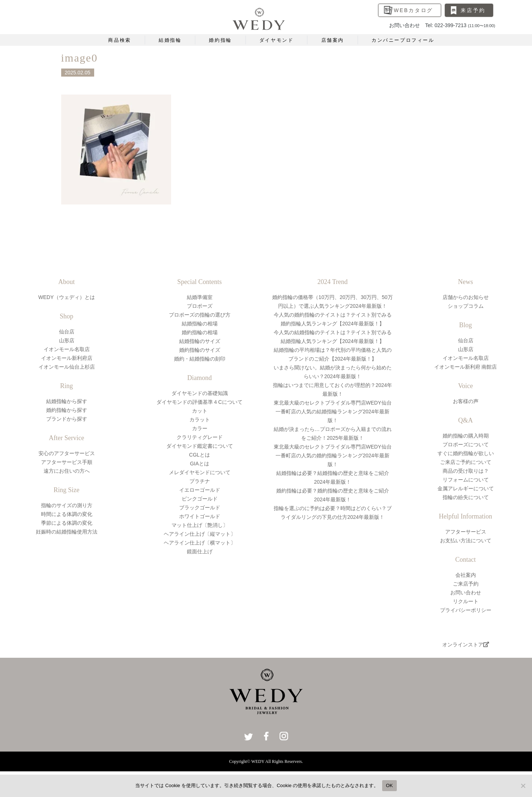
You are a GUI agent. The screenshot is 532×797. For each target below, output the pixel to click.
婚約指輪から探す (67, 410)
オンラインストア (466, 645)
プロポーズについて (466, 444)
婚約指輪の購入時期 (466, 436)
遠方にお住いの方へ (67, 471)
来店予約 (473, 10)
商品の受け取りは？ (466, 471)
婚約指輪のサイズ (200, 350)
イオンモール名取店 (67, 349)
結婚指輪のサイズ (200, 341)
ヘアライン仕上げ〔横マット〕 (200, 543)
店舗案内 (333, 40)
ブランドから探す (67, 419)
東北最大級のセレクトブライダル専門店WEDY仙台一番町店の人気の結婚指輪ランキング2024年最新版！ (333, 412)
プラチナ (200, 481)
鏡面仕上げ (200, 551)
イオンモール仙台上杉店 (67, 367)
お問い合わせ (466, 593)
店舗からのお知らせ (466, 297)
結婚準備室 (200, 297)
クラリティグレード (200, 437)
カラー (200, 428)
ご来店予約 (466, 584)
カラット (200, 420)
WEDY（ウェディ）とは (67, 297)
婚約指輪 (220, 40)
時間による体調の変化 (67, 514)
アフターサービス (466, 532)
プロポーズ (200, 306)
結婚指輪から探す (67, 401)
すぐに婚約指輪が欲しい (466, 453)
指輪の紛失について (466, 497)
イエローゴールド (200, 490)
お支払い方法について (466, 540)
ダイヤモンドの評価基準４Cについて (199, 402)
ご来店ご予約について (466, 462)
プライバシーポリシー (466, 610)
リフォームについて (466, 480)
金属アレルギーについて (466, 488)
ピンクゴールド (200, 499)
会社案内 (466, 575)
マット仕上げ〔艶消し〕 (200, 525)
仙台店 (67, 332)
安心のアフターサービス (67, 453)
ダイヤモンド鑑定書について (200, 446)
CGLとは (199, 455)
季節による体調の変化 (67, 523)
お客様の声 (466, 401)
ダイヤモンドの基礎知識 (200, 393)
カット (200, 411)
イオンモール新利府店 (67, 358)
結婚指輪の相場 (200, 324)
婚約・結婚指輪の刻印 (200, 359)
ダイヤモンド (277, 40)
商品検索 (119, 40)
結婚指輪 (170, 40)
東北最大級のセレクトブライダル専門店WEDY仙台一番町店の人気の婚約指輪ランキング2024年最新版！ (333, 455)
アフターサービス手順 (67, 462)
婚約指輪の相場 (200, 332)
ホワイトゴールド (200, 516)
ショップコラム (466, 306)
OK (389, 785)
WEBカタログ (414, 10)
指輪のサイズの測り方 (67, 505)
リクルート (466, 601)
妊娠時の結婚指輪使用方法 (67, 532)
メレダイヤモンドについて (200, 472)
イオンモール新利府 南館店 (466, 367)
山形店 (67, 340)
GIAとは (199, 464)
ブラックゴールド (200, 508)
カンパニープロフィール (403, 40)
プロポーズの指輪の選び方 (200, 315)
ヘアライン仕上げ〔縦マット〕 (200, 534)
